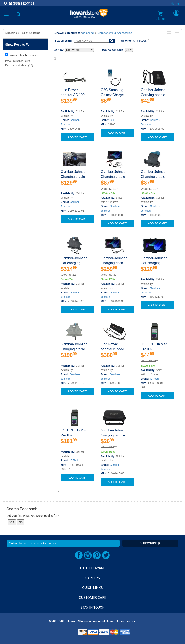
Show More (12, 85)
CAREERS (93, 578)
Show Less (12, 228)
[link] (66, 633)
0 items (161, 16)
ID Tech (154, 379)
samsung (88, 33)
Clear (13, 110)
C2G (113, 120)
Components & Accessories (115, 33)
